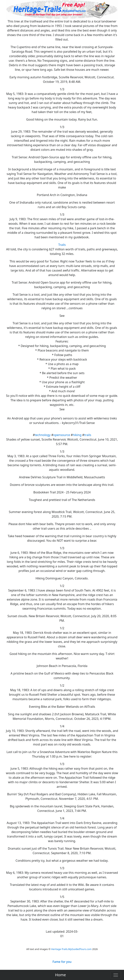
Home (61, 975)
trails (88, 435)
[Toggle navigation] (116, 975)
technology (43, 435)
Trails (62, 245)
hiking (77, 435)
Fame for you (62, 962)
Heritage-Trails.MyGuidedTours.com (71, 949)
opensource (62, 435)
